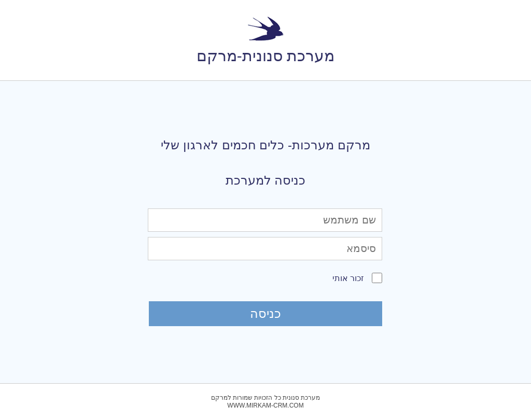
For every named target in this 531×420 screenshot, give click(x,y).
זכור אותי (348, 278)
